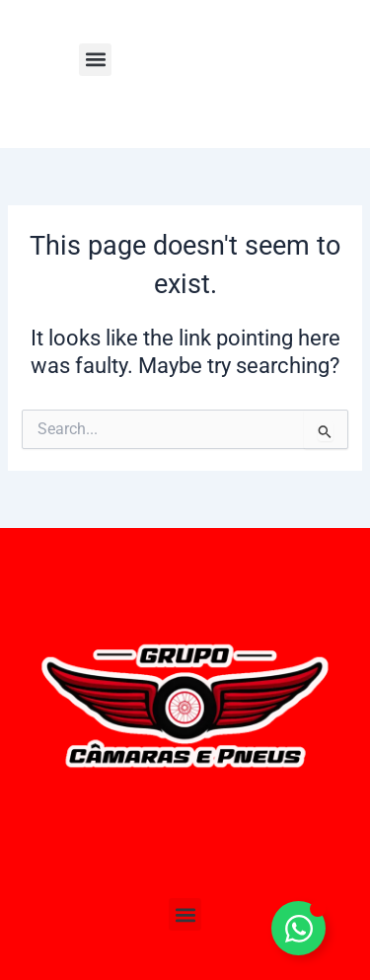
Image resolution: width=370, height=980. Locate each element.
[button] (95, 60)
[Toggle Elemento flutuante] (298, 928)
